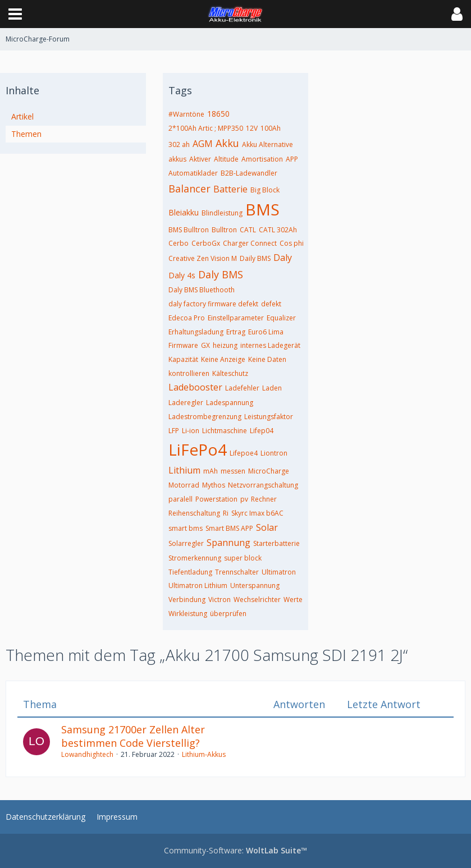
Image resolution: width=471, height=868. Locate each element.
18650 (218, 114)
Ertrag (236, 332)
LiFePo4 (198, 449)
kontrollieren (189, 373)
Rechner (264, 499)
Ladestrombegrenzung (205, 417)
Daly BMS (221, 274)
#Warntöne (186, 114)
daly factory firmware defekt (213, 304)
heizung (225, 345)
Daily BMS (255, 258)
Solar (267, 527)
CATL (248, 230)
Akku (227, 143)
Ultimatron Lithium (198, 585)
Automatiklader (193, 173)
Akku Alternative (267, 144)
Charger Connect (250, 243)
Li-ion (191, 431)
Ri (226, 513)
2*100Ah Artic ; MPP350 (206, 128)
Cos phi (292, 243)
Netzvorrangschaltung (263, 485)
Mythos (214, 485)
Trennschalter (237, 572)
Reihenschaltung (194, 513)
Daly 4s (182, 275)
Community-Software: (235, 850)
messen (233, 471)
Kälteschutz (230, 373)
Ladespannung (230, 403)
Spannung (228, 543)
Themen (26, 134)
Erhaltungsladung (196, 332)
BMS (262, 209)
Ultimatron (279, 572)
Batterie (230, 189)
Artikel (22, 116)
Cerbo (179, 243)
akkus (177, 159)
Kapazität (183, 359)
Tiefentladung (190, 572)
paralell (180, 499)
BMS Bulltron (189, 230)
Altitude (226, 159)
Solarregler (186, 543)
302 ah (179, 144)
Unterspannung (255, 585)
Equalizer (281, 318)
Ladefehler (242, 388)
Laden (272, 388)
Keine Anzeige (223, 359)
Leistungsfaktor (269, 417)
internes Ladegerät (270, 345)
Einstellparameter (236, 318)
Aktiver (200, 159)
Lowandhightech (87, 754)
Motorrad (184, 485)
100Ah (271, 128)
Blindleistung (222, 213)
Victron (220, 600)
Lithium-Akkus (204, 754)
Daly (283, 258)
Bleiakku (184, 212)
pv (244, 499)
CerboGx (206, 243)
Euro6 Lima (266, 332)
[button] (15, 14)
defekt (271, 304)
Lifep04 (262, 431)
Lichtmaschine (225, 431)
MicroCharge (269, 471)
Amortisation (262, 159)
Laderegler (186, 403)
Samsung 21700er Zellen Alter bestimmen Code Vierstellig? (133, 736)
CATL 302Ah (278, 230)
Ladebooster (195, 387)
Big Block (265, 190)
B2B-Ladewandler (249, 173)
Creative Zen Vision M (203, 258)
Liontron (274, 453)
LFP (174, 431)
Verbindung (187, 600)
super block (243, 558)
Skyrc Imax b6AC (257, 513)
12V (252, 128)
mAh (211, 471)
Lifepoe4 (244, 453)
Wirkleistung (188, 614)
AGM (203, 144)
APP (292, 159)
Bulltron (224, 230)
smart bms (186, 528)
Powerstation (216, 499)
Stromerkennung (195, 558)
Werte (293, 600)
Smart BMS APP (229, 528)
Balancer (189, 189)
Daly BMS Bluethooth (202, 290)
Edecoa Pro (187, 318)
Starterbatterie (276, 543)
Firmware (183, 345)
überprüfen (228, 614)
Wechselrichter (257, 600)
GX (205, 345)
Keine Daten (267, 359)
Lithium (184, 470)
